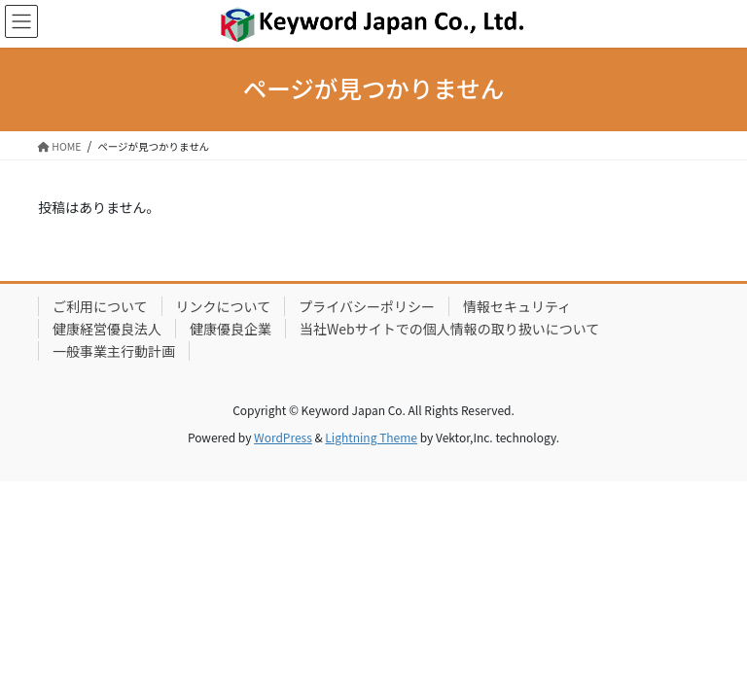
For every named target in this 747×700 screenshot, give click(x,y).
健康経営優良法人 (107, 329)
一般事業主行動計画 (114, 351)
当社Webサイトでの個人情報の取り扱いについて (449, 329)
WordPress (283, 437)
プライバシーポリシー (367, 306)
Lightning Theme (371, 437)
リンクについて (224, 306)
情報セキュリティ (517, 306)
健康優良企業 (231, 329)
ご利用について (100, 306)
